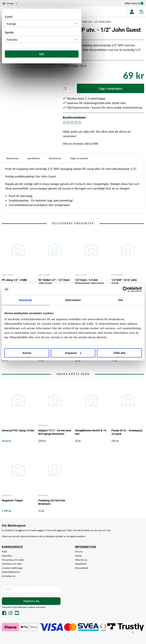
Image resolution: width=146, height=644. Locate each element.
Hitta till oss (81, 560)
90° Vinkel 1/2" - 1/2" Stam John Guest (54, 282)
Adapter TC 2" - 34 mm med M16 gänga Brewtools (55, 432)
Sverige (10, 3)
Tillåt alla (119, 353)
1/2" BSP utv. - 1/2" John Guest (95, 22)
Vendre (43, 607)
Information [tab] (73, 300)
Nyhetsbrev (81, 564)
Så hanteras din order (13, 560)
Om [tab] (121, 300)
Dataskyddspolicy (11, 572)
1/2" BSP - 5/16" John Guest (124, 282)
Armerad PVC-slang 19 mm (18, 430)
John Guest (8, 275)
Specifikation (34, 158)
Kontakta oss (9, 576)
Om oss (79, 552)
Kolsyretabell (82, 568)
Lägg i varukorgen (110, 88)
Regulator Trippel (12, 500)
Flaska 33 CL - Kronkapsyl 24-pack (127, 432)
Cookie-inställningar (12, 568)
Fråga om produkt (79, 158)
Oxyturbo (7, 495)
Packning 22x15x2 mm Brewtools (52, 502)
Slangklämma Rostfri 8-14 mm (91, 432)
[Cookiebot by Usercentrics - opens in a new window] (125, 289)
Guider (79, 556)
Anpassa (73, 353)
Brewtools (43, 425)
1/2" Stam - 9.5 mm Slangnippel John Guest (89, 282)
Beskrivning (12, 158)
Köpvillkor (7, 556)
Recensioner (55, 158)
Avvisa (27, 353)
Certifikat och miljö (12, 564)
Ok (42, 54)
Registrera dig (31, 601)
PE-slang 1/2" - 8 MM (14, 280)
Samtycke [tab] (25, 300)
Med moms (134, 4)
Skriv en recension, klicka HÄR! (81, 144)
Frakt (5, 552)
